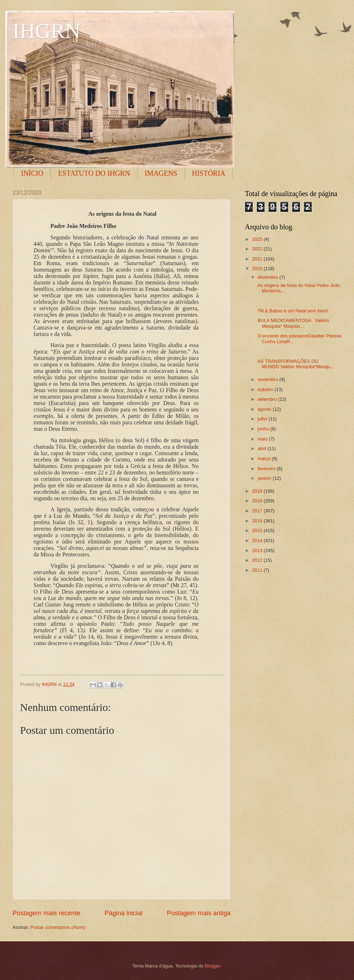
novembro (268, 379)
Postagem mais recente (46, 913)
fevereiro (267, 469)
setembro (268, 399)
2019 (258, 491)
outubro (266, 389)
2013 (258, 550)
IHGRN (46, 31)
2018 (258, 501)
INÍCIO (32, 173)
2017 (258, 511)
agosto (265, 409)
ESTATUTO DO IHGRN (94, 173)
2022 (258, 249)
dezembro (268, 277)
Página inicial (123, 913)
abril (262, 448)
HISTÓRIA (209, 173)
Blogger (213, 966)
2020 (258, 269)
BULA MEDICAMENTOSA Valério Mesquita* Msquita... (293, 323)
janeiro (265, 478)
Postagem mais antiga (199, 913)
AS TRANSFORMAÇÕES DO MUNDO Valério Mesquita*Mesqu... (295, 364)
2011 (258, 570)
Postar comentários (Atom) (58, 927)
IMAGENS (161, 173)
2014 (258, 540)
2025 (258, 239)
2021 (258, 259)
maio (263, 439)
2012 (258, 560)
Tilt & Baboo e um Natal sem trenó (292, 311)
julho (263, 419)
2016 (258, 521)
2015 (258, 530)
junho (264, 429)
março (264, 459)
